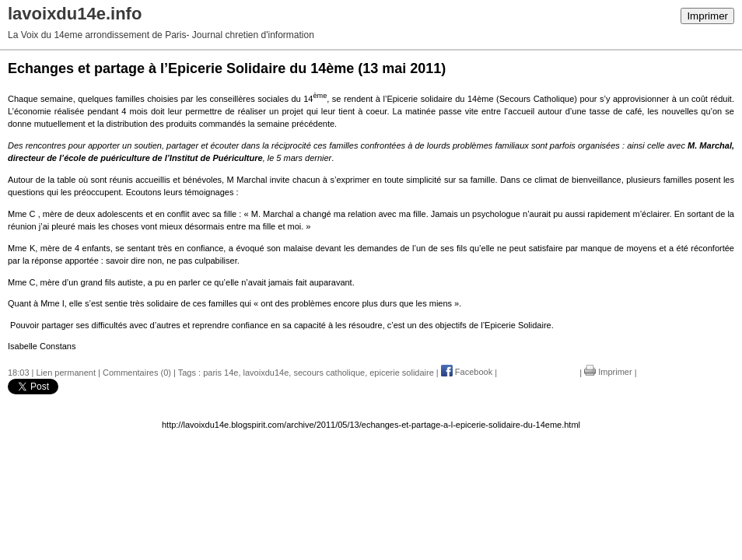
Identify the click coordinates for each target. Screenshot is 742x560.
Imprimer (707, 16)
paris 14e (220, 372)
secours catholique (329, 372)
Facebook (467, 372)
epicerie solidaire (402, 372)
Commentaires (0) (137, 372)
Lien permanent (66, 372)
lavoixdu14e (266, 372)
